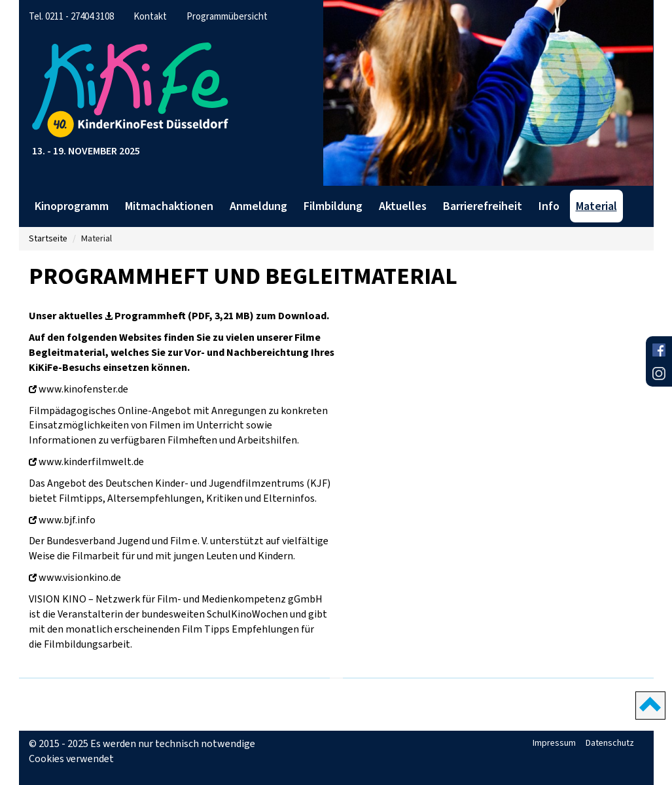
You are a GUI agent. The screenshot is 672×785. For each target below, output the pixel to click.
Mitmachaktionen (169, 206)
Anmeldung (258, 206)
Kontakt (150, 16)
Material (596, 206)
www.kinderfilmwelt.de (91, 462)
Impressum (554, 743)
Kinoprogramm (72, 206)
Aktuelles (403, 206)
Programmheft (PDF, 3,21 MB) (184, 316)
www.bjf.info (67, 520)
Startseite (48, 238)
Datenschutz (610, 743)
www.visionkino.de (80, 577)
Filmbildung (333, 206)
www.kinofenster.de (83, 389)
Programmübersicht (227, 16)
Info (549, 206)
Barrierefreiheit (483, 206)
